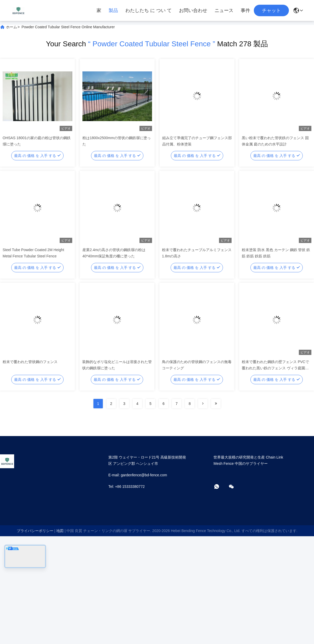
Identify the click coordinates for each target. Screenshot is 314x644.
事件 (245, 10)
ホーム (12, 27)
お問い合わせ (193, 10)
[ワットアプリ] (220, 487)
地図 (60, 531)
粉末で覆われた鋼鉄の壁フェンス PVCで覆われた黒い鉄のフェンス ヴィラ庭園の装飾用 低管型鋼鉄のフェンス (275, 368)
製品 (113, 10)
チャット (271, 10)
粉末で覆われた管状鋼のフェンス (30, 362)
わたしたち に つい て (148, 10)
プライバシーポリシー (35, 531)
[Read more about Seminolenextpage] (203, 404)
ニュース (224, 10)
